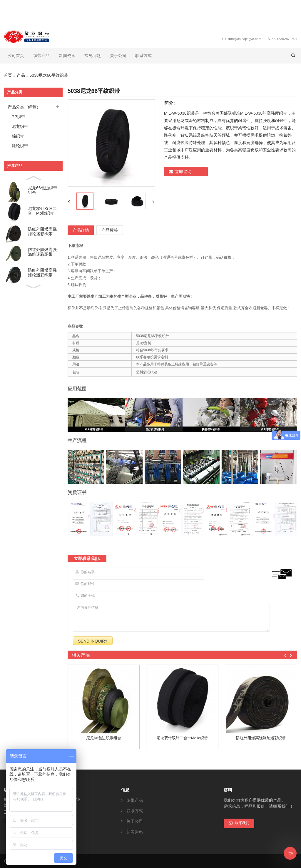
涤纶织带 (20, 146)
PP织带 (19, 117)
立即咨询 (183, 172)
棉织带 (18, 136)
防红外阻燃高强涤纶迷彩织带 (42, 231)
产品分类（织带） (24, 107)
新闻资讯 (67, 56)
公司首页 (16, 56)
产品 (21, 75)
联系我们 (242, 823)
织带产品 (41, 56)
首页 (8, 75)
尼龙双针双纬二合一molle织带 (42, 211)
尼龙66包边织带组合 (43, 190)
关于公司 (118, 56)
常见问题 (93, 56)
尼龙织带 (20, 126)
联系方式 (143, 56)
